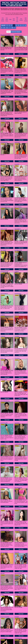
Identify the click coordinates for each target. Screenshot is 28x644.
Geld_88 (2, 574)
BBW (10, 19)
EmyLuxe (17, 315)
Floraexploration (4, 488)
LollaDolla (3, 336)
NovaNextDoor (18, 294)
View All (3, 25)
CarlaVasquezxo (18, 638)
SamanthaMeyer (4, 294)
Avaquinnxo (3, 444)
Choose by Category (16, 32)
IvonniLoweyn (18, 466)
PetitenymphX (4, 380)
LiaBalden (3, 315)
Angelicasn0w (18, 444)
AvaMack (17, 272)
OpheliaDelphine (18, 78)
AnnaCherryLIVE (4, 272)
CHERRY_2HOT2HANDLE (20, 595)
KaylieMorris (17, 100)
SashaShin (17, 423)
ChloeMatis (17, 358)
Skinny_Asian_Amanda (6, 78)
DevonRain (17, 186)
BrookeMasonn (4, 142)
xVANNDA (17, 401)
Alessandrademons (5, 401)
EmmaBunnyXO (18, 250)
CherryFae (3, 509)
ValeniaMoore (18, 229)
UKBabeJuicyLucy (5, 530)
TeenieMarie (3, 164)
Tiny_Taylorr (3, 250)
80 (12, 28)
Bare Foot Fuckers (26, 19)
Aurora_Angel (4, 229)
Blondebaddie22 (18, 488)
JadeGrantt (17, 142)
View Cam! (7, 54)
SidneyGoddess (4, 552)
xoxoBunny (3, 121)
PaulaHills (17, 164)
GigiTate (2, 186)
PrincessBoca (18, 56)
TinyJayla (17, 121)
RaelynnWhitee (18, 207)
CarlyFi (2, 595)
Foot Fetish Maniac (3, 19)
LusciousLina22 (4, 100)
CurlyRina (17, 336)
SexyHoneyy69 (4, 423)
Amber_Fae (3, 358)
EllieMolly (17, 552)
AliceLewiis (17, 530)
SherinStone (17, 509)
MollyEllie (17, 617)
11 (7, 28)
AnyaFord (17, 380)
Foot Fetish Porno (7, 19)
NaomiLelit (3, 466)
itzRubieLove (4, 56)
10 (4, 28)
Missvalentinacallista (5, 35)
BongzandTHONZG (5, 617)
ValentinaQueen (18, 574)
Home (9, 32)
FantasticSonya (18, 35)
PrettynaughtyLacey (5, 207)
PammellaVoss (4, 638)
